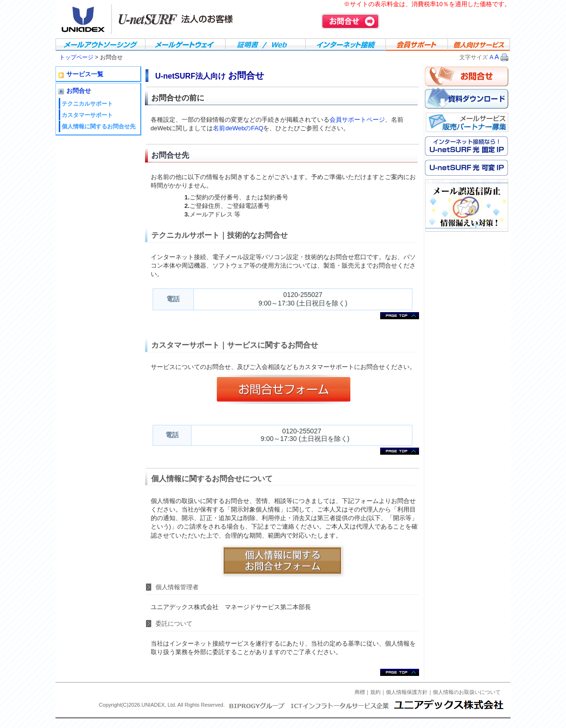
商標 (360, 692)
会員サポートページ (357, 120)
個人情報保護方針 (407, 692)
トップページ (77, 57)
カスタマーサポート (87, 115)
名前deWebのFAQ (238, 128)
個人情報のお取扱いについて (467, 692)
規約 (375, 692)
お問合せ (350, 21)
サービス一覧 (85, 74)
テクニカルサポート (87, 104)
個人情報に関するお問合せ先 (99, 126)
